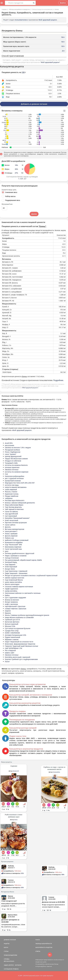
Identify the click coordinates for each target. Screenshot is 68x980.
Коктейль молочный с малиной (18, 657)
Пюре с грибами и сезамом (16, 556)
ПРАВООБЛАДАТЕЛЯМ (10, 955)
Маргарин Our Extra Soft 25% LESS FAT (20, 483)
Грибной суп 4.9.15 (12, 620)
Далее (34, 214)
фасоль (8, 527)
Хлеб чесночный (12, 520)
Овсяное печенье (12, 470)
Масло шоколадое (12, 584)
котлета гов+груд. (12, 485)
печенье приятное (12, 467)
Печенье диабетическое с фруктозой (20, 553)
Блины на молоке (12, 600)
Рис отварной (10, 650)
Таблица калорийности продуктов (19, 9)
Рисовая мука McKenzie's (15, 500)
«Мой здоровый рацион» (30, 388)
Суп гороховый (11, 516)
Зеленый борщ (11, 562)
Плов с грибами (11, 534)
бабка (7, 595)
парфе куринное (11, 589)
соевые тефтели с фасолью (16, 609)
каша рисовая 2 (11, 531)
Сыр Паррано (10, 564)
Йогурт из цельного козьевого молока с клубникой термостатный (31, 575)
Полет (7, 662)
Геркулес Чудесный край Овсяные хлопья (21, 646)
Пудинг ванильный (13, 637)
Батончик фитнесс (12, 622)
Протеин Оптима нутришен (16, 523)
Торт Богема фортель (13, 507)
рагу (7, 551)
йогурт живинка (11, 602)
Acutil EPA (9, 443)
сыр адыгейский (11, 514)
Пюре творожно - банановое (16, 573)
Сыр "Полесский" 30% (13, 545)
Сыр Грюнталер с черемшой (16, 571)
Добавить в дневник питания (34, 104)
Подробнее (58, 380)
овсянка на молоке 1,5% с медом (18, 448)
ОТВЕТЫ (38, 951)
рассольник (10, 445)
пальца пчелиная (12, 558)
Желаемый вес (7, 204)
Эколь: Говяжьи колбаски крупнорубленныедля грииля (27, 615)
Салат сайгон (10, 525)
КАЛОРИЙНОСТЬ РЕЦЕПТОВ (44, 947)
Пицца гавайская (12, 496)
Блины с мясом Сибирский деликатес (20, 503)
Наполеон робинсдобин (15, 476)
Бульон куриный (12, 624)
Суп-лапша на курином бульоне (18, 628)
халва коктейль (11, 591)
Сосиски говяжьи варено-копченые (19, 587)
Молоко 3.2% (10, 626)
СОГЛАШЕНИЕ (8, 969)
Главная (4, 9)
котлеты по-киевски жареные (17, 472)
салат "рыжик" (11, 454)
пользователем (21, 20)
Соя (6, 474)
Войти (63, 3)
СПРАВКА (7, 959)
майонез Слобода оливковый (17, 540)
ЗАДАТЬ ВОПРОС (9, 965)
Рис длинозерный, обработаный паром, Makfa (23, 560)
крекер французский (13, 456)
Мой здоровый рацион (48, 20)
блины (57, 9)
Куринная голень (12, 494)
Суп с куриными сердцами (15, 598)
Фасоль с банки (11, 492)
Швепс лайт (10, 653)
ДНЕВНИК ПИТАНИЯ (10, 940)
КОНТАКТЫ (18, 965)
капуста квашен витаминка (16, 487)
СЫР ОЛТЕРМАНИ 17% (13, 648)
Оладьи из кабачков (13, 461)
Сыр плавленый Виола (14, 580)
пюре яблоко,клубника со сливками (19, 617)
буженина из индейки (14, 542)
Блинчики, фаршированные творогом (20, 644)
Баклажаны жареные (13, 547)
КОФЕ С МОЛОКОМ (12, 633)
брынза (8, 613)
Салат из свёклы (11, 512)
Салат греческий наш (13, 549)
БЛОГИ (6, 947)
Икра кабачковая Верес (14, 505)
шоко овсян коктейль (13, 582)
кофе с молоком (11, 604)
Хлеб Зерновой (11, 567)
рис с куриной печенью (14, 478)
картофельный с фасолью (15, 606)
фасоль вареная (11, 536)
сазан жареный (11, 489)
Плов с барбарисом (13, 452)
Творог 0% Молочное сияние (16, 459)
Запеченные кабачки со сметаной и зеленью (23, 593)
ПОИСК (38, 940)
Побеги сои (9, 538)
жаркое (8, 611)
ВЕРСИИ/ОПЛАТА (9, 961)
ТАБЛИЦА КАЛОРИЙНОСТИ (44, 944)
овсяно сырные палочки (15, 578)
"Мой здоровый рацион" (50, 62)
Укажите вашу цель (9, 190)
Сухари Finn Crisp (12, 631)
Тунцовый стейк (11, 463)
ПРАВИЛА (16, 969)
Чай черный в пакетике (14, 509)
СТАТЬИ (6, 951)
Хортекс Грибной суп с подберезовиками (21, 659)
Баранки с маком (12, 639)
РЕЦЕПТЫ (7, 944)
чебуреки (9, 498)
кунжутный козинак (13, 481)
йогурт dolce (10, 569)
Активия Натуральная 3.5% (16, 635)
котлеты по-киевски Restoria (16, 465)
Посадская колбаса (12, 450)
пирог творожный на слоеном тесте (19, 642)
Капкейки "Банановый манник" (17, 518)
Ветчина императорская (15, 529)
